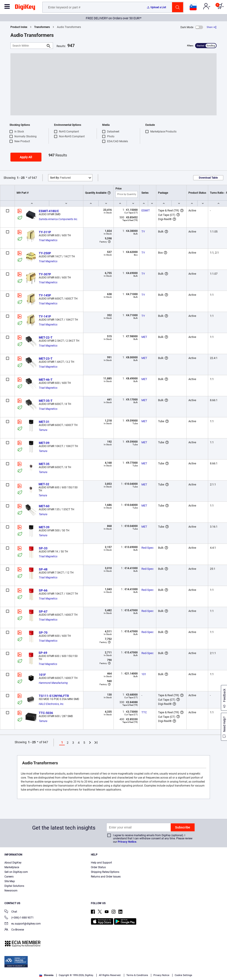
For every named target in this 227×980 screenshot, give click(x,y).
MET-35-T (46, 401)
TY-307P (45, 274)
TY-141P (45, 316)
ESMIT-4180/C (49, 211)
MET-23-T (46, 359)
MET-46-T (46, 380)
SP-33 (43, 548)
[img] (25, 8)
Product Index (19, 27)
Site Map (10, 881)
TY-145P (45, 295)
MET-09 (44, 443)
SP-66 (43, 590)
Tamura (43, 430)
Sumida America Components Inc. (58, 219)
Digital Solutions (14, 886)
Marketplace (12, 867)
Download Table (208, 178)
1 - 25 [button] (21, 178)
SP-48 (43, 569)
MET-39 (44, 527)
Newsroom (11, 891)
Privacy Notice (127, 842)
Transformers (42, 27)
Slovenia (46, 975)
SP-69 (43, 653)
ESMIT (146, 210)
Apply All (26, 157)
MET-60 (44, 506)
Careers (9, 877)
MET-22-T (46, 337)
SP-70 (43, 633)
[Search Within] (28, 46)
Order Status (98, 867)
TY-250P (45, 253)
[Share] (212, 27)
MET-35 (44, 464)
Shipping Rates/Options (105, 872)
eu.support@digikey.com (23, 924)
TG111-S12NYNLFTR (54, 696)
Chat (11, 912)
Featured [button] (60, 178)
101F (42, 675)
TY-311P (45, 232)
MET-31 (44, 422)
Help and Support (101, 863)
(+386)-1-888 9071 (19, 918)
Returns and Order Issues (106, 877)
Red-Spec (148, 548)
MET (144, 337)
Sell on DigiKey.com (16, 872)
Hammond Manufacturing (53, 683)
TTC (144, 712)
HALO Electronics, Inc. (51, 704)
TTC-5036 (46, 713)
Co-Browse (14, 930)
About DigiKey (13, 863)
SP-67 (43, 611)
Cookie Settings (183, 975)
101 (144, 674)
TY (143, 232)
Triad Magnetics (48, 240)
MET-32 (44, 484)
